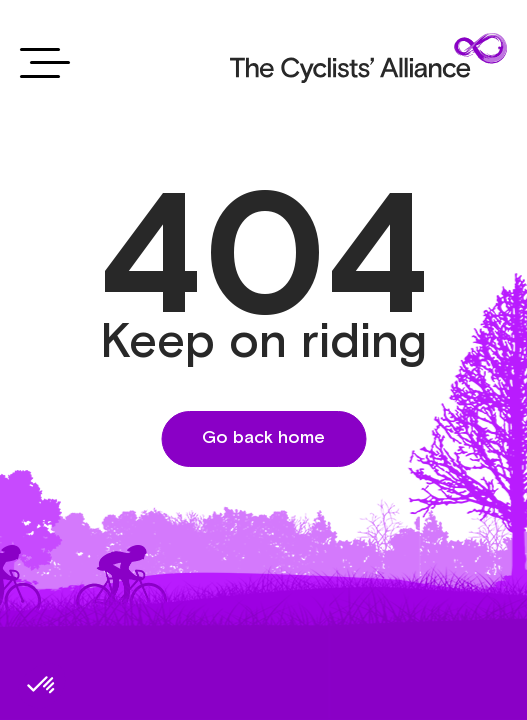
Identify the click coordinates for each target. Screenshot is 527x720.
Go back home (263, 438)
